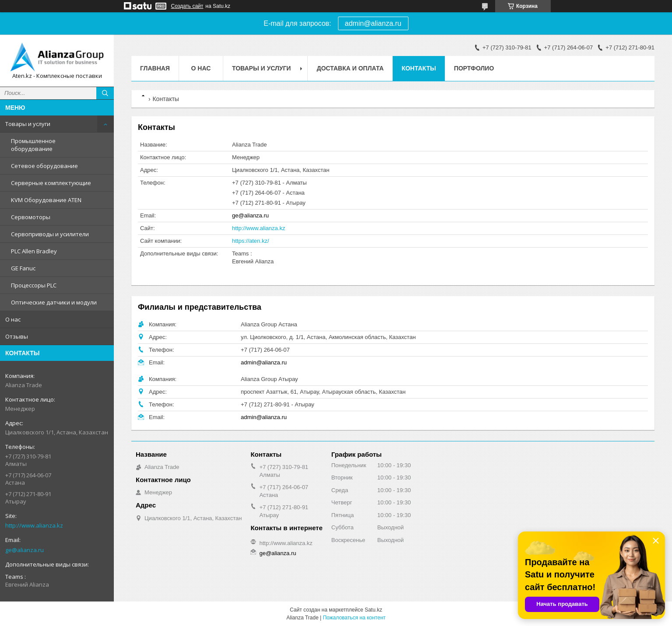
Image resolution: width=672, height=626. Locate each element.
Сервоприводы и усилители (50, 234)
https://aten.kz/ (251, 241)
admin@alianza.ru (373, 23)
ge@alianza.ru (25, 550)
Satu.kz (373, 610)
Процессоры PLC (34, 285)
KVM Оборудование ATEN (46, 200)
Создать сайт (187, 6)
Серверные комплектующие (51, 183)
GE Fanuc (23, 268)
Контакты (419, 68)
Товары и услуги (28, 124)
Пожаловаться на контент (354, 618)
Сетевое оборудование (44, 166)
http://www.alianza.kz (34, 525)
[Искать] (105, 93)
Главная (155, 68)
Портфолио (474, 68)
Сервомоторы (31, 217)
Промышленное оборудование (33, 145)
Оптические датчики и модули (54, 302)
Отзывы (17, 336)
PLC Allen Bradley (34, 251)
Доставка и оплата (350, 68)
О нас (13, 319)
